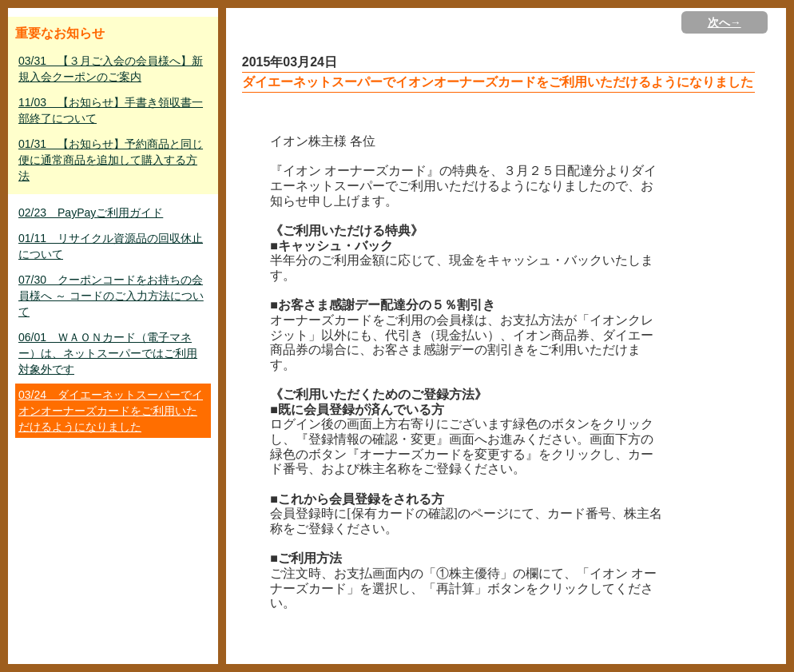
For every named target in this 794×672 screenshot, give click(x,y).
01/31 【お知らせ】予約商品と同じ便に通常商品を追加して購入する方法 (111, 160)
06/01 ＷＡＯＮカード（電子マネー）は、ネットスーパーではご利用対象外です (108, 353)
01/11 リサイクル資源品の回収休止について (111, 246)
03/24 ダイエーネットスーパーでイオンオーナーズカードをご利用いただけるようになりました (111, 411)
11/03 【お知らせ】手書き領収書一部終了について (111, 110)
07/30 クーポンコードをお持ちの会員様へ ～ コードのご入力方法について (111, 296)
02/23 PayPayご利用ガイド (91, 213)
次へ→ (725, 22)
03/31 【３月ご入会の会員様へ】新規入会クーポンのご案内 (111, 69)
